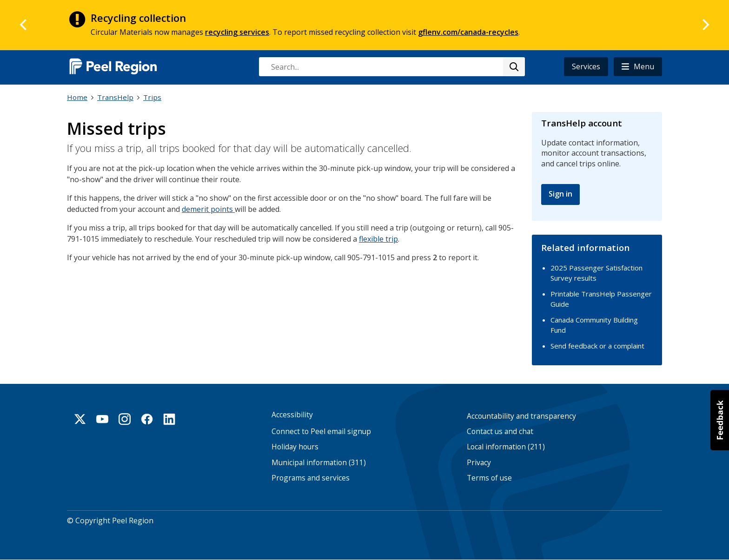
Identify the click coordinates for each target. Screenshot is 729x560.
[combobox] (391, 67)
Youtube (102, 419)
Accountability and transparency (521, 416)
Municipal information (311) (319, 463)
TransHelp (115, 97)
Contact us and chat (500, 432)
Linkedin (169, 419)
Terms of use (489, 478)
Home (77, 97)
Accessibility (292, 415)
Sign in (560, 194)
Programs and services (311, 478)
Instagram (125, 419)
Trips (152, 97)
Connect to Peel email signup (321, 432)
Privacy (479, 463)
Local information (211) (506, 447)
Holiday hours (295, 447)
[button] (638, 67)
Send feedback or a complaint (597, 346)
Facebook (147, 419)
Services (586, 66)
